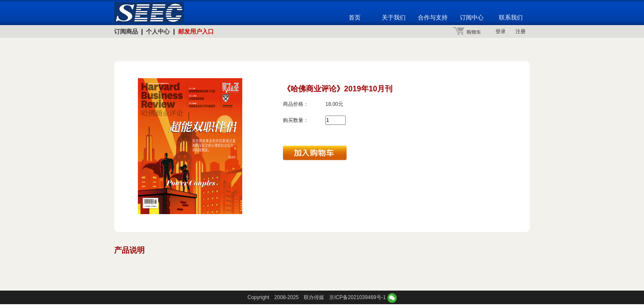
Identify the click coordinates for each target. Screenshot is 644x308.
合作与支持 (433, 17)
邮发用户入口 (196, 31)
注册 (521, 31)
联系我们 (511, 17)
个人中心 (158, 31)
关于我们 (394, 17)
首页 (355, 17)
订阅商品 (126, 31)
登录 (501, 31)
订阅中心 (472, 17)
